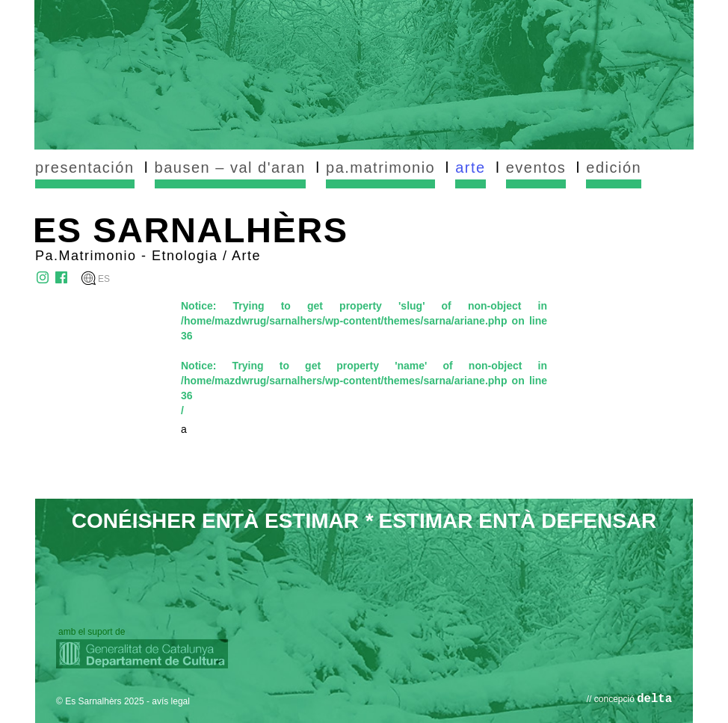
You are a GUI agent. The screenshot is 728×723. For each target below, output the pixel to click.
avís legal (171, 701)
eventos (536, 167)
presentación (85, 167)
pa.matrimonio (380, 167)
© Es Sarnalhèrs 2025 (100, 701)
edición (614, 167)
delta (654, 699)
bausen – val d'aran (230, 167)
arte (470, 167)
